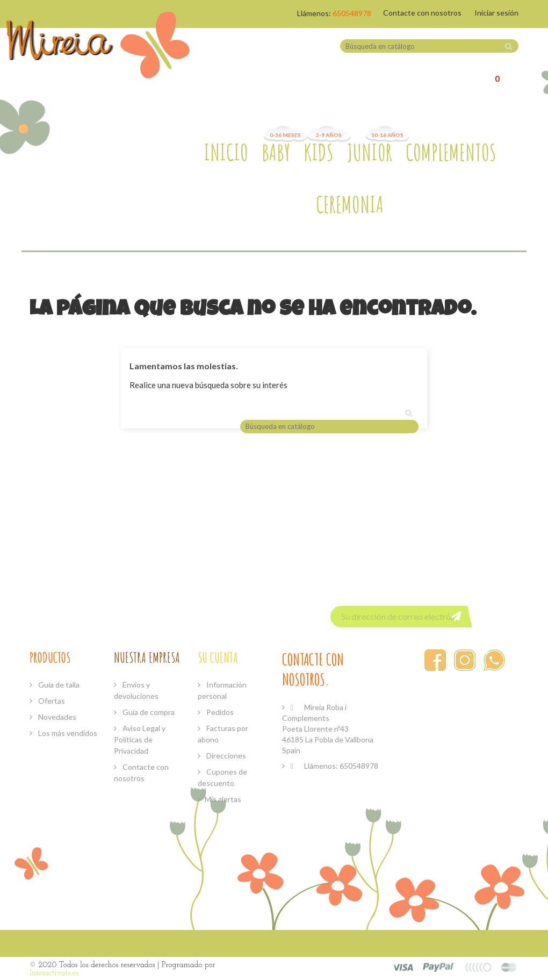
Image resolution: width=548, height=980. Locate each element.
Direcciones (225, 756)
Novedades (56, 717)
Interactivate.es (54, 973)
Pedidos (219, 712)
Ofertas (51, 701)
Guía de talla (58, 685)
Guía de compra (148, 712)
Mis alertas (223, 799)
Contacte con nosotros (422, 13)
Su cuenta (218, 658)
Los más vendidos (67, 733)
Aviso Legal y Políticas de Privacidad (140, 739)
